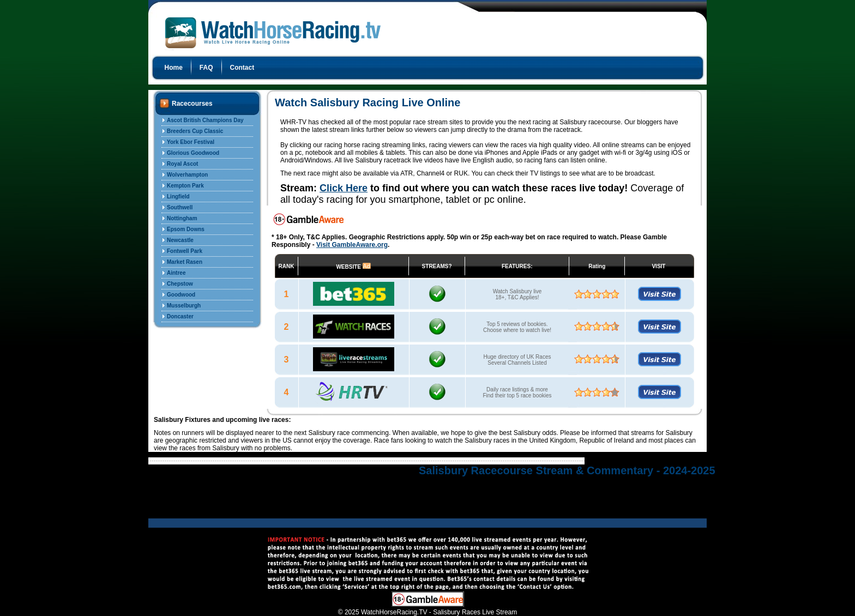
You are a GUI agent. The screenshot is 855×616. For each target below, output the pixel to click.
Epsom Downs (186, 229)
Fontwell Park (185, 251)
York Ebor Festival (191, 142)
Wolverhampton (187, 175)
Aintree (176, 273)
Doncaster (180, 316)
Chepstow (180, 284)
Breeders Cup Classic (195, 131)
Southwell (180, 207)
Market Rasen (185, 262)
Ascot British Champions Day (205, 120)
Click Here (344, 188)
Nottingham (182, 218)
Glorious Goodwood (193, 153)
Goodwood (181, 295)
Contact (242, 68)
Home (174, 68)
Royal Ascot (182, 164)
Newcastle (180, 240)
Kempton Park (185, 186)
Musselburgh (184, 306)
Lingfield (178, 197)
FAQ (206, 68)
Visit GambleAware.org (352, 245)
